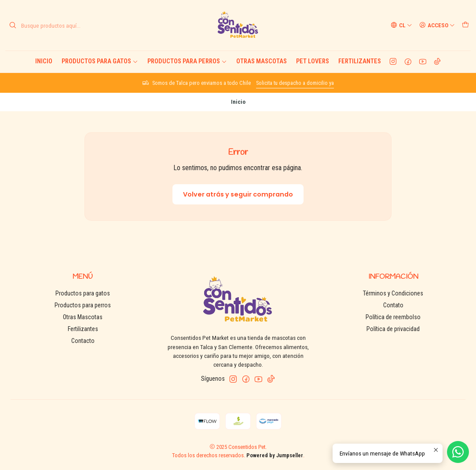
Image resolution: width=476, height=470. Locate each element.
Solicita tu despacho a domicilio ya (295, 83)
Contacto (83, 341)
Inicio (44, 61)
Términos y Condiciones (393, 293)
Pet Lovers (313, 61)
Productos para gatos (100, 61)
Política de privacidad (393, 329)
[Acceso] (437, 25)
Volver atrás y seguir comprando (238, 194)
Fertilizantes (360, 61)
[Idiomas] (401, 25)
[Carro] (465, 25)
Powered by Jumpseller (275, 455)
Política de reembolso (393, 317)
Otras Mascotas (262, 61)
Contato (393, 305)
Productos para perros (187, 61)
